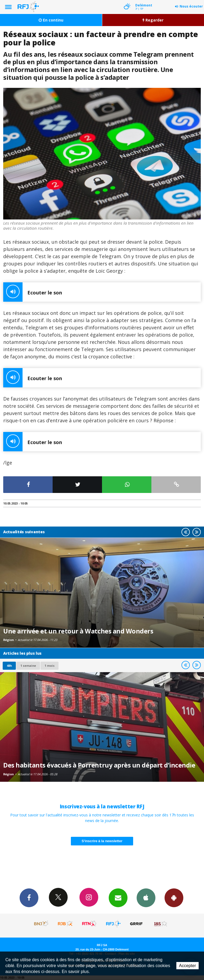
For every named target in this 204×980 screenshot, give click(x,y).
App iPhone (146, 898)
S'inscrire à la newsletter (102, 841)
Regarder (153, 20)
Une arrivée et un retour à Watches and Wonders (78, 631)
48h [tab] (9, 666)
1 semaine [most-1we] (28, 666)
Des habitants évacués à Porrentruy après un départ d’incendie (99, 765)
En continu (51, 20)
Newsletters (118, 898)
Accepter (187, 966)
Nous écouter (191, 6)
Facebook (29, 898)
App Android (174, 898)
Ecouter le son (33, 292)
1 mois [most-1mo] (50, 666)
